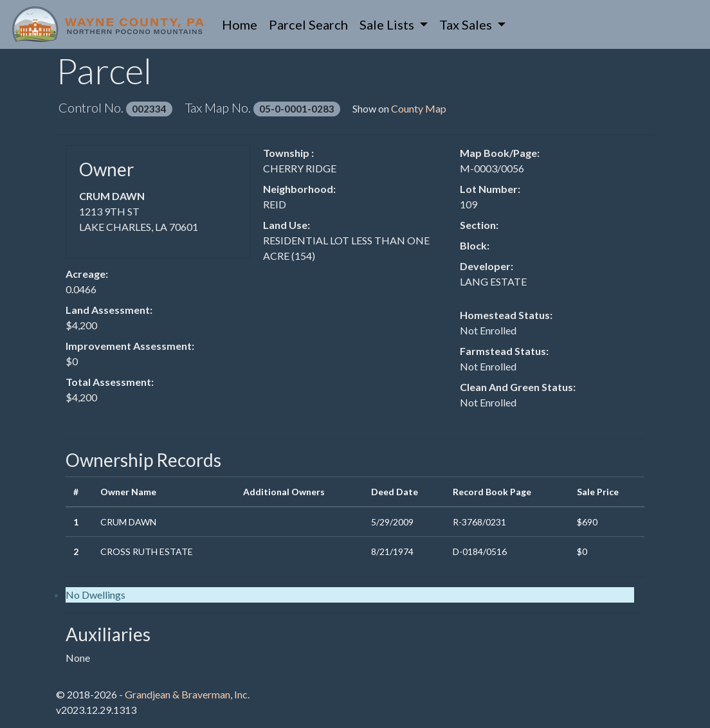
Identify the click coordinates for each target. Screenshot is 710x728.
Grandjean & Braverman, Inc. (187, 694)
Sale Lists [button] (388, 24)
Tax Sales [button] (467, 24)
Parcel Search (308, 24)
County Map (419, 108)
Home (242, 23)
